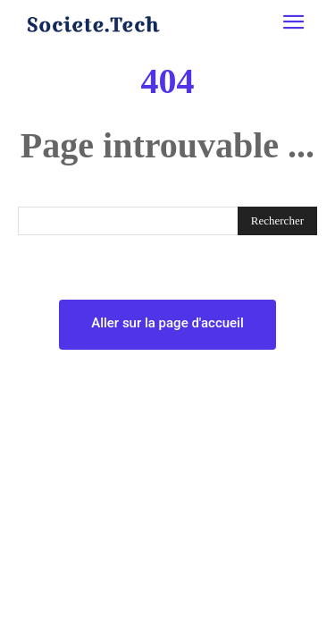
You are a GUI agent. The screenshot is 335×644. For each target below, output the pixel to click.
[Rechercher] (277, 221)
